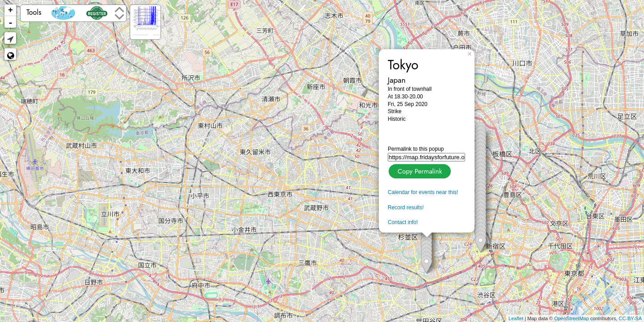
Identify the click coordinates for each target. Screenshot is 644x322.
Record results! (406, 208)
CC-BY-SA (630, 318)
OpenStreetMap (572, 318)
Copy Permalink (419, 170)
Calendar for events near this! (423, 192)
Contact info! (403, 222)
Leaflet (516, 318)
